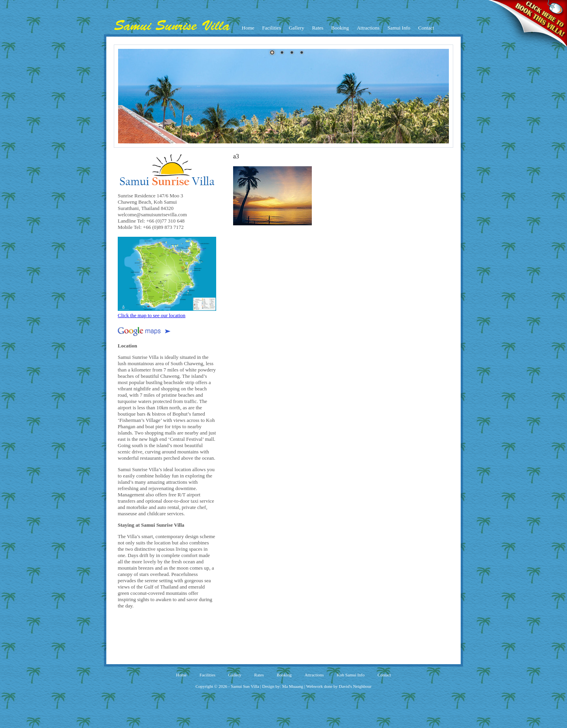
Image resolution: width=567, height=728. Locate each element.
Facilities (272, 28)
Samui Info (399, 28)
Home (248, 28)
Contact (426, 28)
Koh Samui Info (351, 675)
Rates (318, 28)
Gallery (296, 28)
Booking (340, 28)
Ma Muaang (292, 686)
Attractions (368, 28)
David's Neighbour (355, 686)
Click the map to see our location (167, 312)
